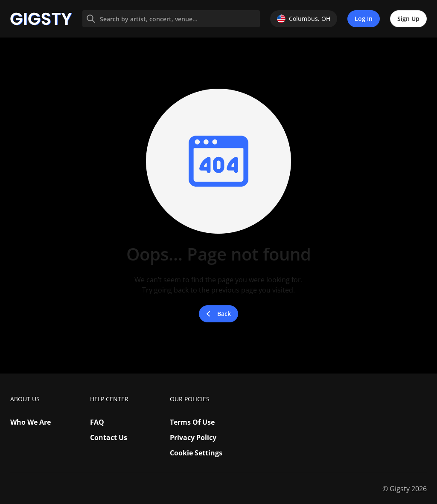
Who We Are (31, 422)
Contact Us (109, 437)
